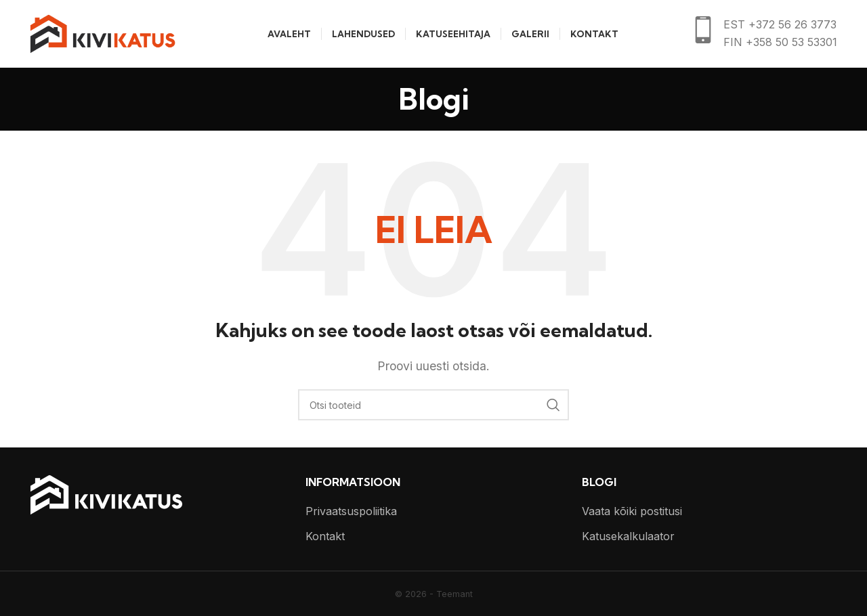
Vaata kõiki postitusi (632, 511)
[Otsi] (433, 405)
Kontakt (325, 536)
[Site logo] (103, 32)
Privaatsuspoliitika (351, 511)
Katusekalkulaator (628, 536)
